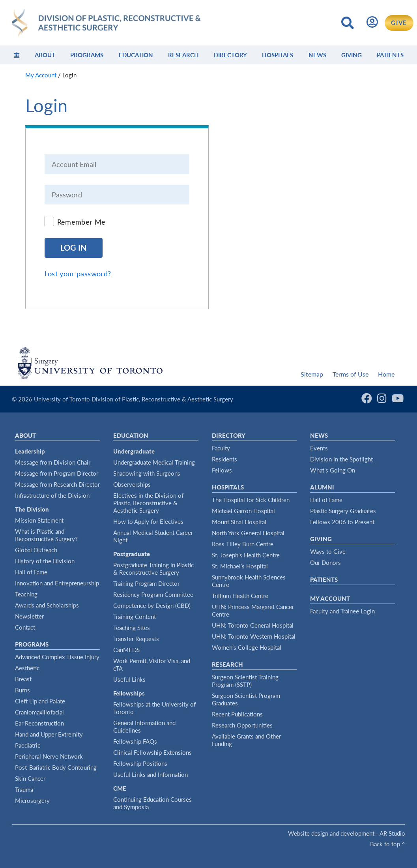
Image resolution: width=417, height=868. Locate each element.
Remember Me (81, 222)
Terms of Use (351, 374)
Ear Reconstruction (39, 723)
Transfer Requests (136, 639)
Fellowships (129, 693)
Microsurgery (32, 801)
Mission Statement (39, 520)
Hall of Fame (31, 572)
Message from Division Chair (53, 462)
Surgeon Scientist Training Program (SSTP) (245, 681)
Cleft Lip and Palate (40, 701)
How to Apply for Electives (148, 521)
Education (136, 55)
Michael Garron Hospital (243, 511)
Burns (22, 690)
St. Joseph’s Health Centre (246, 555)
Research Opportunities (242, 725)
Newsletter (29, 616)
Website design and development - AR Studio (347, 833)
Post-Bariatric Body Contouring (56, 767)
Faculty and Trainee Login (342, 611)
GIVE (399, 22)
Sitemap (312, 374)
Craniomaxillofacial (39, 712)
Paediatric (28, 745)
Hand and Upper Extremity (49, 734)
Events (319, 448)
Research (183, 55)
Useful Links (129, 679)
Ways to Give (328, 551)
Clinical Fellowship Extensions (152, 752)
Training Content (135, 617)
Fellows (222, 470)
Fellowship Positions (140, 763)
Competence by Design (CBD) (152, 606)
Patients (390, 55)
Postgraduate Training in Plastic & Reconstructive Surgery (153, 569)
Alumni (322, 487)
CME (120, 788)
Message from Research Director (57, 484)
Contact (25, 627)
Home (386, 374)
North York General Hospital (248, 533)
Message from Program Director (57, 473)
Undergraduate (134, 451)
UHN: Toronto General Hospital (253, 625)
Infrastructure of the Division (52, 495)
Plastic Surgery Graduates (343, 511)
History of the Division (45, 561)
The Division (32, 509)
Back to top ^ (388, 844)
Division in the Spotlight (341, 459)
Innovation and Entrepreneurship (57, 583)
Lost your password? (78, 274)
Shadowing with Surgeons (147, 473)
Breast (23, 679)
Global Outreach (36, 550)
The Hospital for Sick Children (251, 500)
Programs (87, 55)
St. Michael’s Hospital (240, 566)
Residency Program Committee (153, 594)
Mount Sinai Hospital (239, 522)
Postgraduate (132, 554)
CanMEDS (126, 650)
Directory (230, 55)
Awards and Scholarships (47, 605)
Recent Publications (237, 714)
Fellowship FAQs (135, 741)
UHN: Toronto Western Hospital (254, 636)
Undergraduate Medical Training (154, 462)
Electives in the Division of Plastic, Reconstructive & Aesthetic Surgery (148, 503)
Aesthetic (27, 668)
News (317, 55)
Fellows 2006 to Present (342, 522)
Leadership (30, 451)
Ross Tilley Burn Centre (243, 544)
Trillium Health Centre (240, 596)
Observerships (132, 484)
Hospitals (278, 55)
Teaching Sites (132, 628)
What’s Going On (333, 470)
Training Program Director (146, 583)
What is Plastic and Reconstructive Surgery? (46, 535)
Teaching (26, 594)
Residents (224, 459)
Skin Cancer (30, 778)
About (45, 55)
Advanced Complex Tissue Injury (57, 657)
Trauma (24, 789)
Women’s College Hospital (247, 647)
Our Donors (325, 562)
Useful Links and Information (151, 774)
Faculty (221, 448)
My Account (330, 598)
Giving (352, 55)
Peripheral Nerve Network (49, 756)
